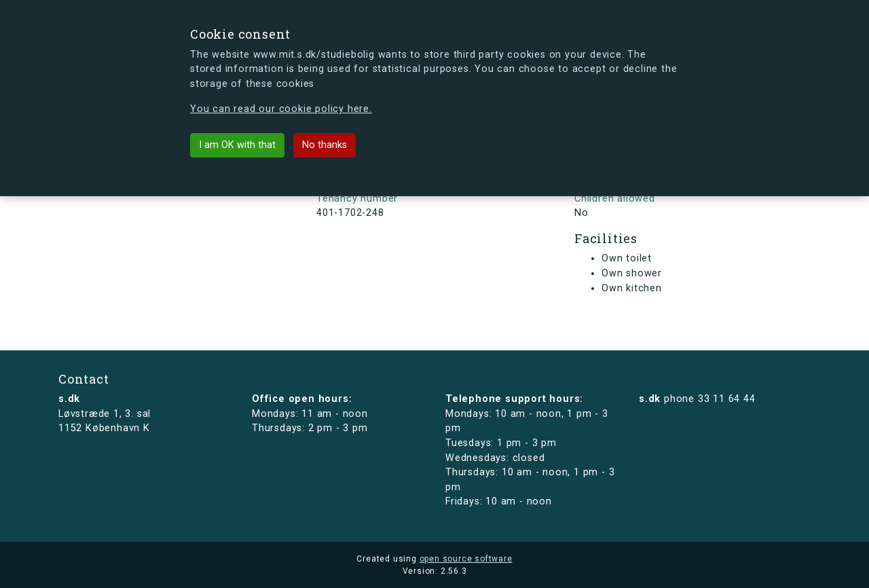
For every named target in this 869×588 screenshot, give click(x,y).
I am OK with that (237, 145)
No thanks (325, 145)
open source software (466, 559)
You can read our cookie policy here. (281, 109)
